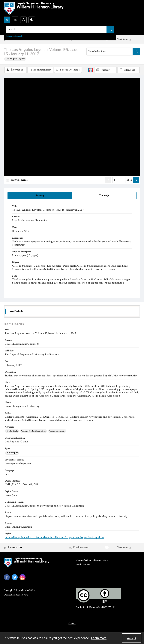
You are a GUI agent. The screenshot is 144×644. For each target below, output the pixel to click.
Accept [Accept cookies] (132, 638)
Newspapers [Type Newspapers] (12, 453)
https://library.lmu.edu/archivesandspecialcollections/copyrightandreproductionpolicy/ (54, 538)
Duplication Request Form (16, 595)
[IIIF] (91, 70)
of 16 (129, 181)
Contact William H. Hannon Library (93, 561)
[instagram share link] (22, 578)
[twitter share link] (15, 578)
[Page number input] (119, 181)
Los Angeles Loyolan (15, 59)
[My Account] (23, 20)
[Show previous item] (108, 181)
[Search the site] (58, 29)
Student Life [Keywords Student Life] (12, 431)
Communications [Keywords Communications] (57, 431)
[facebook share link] (7, 578)
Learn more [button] (99, 638)
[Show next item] (136, 181)
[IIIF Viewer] (105, 70)
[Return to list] (22, 548)
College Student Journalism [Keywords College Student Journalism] (34, 431)
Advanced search (14, 36)
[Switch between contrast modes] (32, 20)
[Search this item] (110, 52)
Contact (72, 624)
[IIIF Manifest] (128, 70)
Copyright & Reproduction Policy (19, 591)
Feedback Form (83, 565)
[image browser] (18, 181)
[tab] (40, 196)
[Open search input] (7, 20)
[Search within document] (136, 52)
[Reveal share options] (15, 20)
